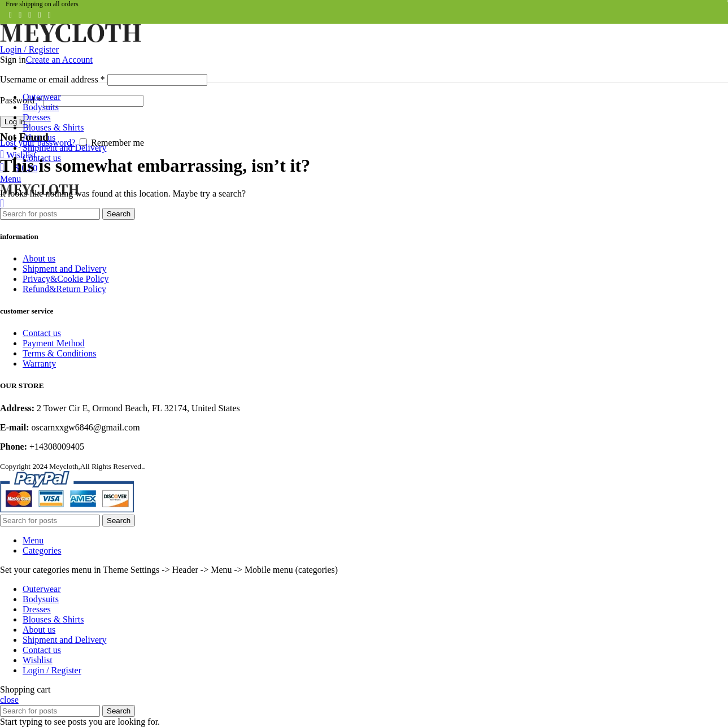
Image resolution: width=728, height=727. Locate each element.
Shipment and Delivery (64, 269)
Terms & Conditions (59, 353)
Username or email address (53, 79)
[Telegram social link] (49, 15)
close (9, 700)
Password (21, 100)
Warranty (39, 363)
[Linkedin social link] (39, 15)
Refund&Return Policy (64, 289)
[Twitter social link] (20, 15)
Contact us (42, 333)
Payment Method (54, 343)
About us (39, 258)
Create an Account (59, 60)
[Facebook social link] (10, 15)
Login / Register (52, 670)
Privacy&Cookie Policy (66, 279)
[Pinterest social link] (30, 15)
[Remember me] (83, 142)
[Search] (50, 214)
